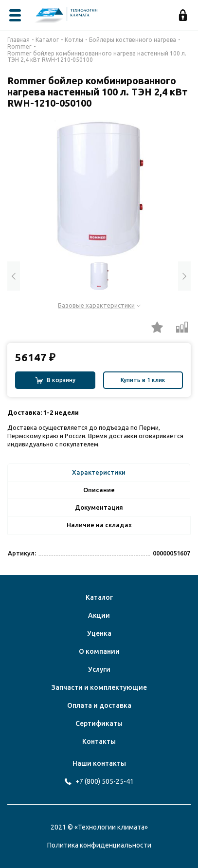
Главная (18, 40)
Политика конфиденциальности (99, 845)
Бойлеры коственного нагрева (133, 40)
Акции (99, 615)
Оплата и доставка (99, 705)
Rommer (19, 46)
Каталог (47, 40)
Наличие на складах (99, 525)
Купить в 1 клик (143, 380)
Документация (99, 507)
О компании (99, 651)
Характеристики (99, 472)
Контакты (99, 741)
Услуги (99, 669)
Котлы (74, 40)
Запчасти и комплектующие (99, 687)
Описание (99, 490)
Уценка (99, 633)
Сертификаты (99, 723)
